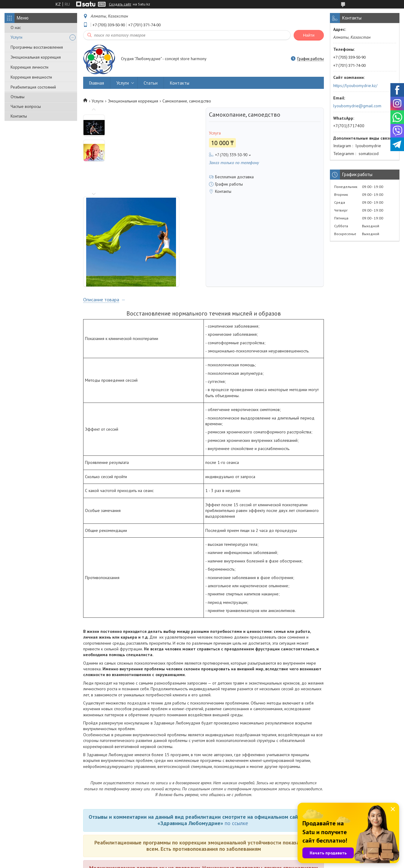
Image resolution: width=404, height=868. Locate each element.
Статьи (151, 83)
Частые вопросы (26, 106)
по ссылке (236, 739)
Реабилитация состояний (33, 87)
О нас (16, 28)
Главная (97, 83)
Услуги (16, 37)
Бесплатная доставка (234, 177)
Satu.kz (228, 857)
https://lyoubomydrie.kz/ (355, 86)
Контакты (19, 116)
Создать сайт (120, 4)
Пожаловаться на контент (251, 862)
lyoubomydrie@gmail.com (357, 106)
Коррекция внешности (31, 77)
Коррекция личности (29, 67)
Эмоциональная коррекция (36, 57)
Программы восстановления (37, 47)
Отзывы (18, 97)
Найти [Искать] (309, 35)
